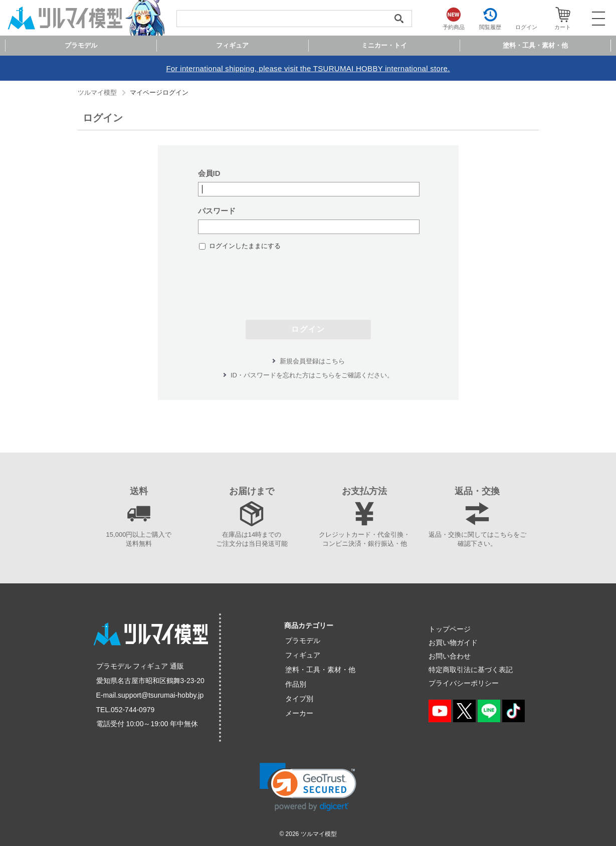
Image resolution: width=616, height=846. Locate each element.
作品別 (296, 684)
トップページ (450, 629)
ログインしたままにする (245, 246)
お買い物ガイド (453, 643)
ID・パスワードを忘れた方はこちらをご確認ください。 (312, 375)
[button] (308, 787)
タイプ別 (299, 699)
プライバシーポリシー (464, 683)
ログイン (308, 329)
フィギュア (303, 655)
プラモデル (303, 641)
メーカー (299, 713)
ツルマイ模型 (97, 92)
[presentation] (308, 280)
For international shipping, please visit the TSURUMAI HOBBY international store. (308, 68)
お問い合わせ (450, 656)
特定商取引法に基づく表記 (471, 670)
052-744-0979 (133, 710)
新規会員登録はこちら (312, 361)
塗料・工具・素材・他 (320, 670)
